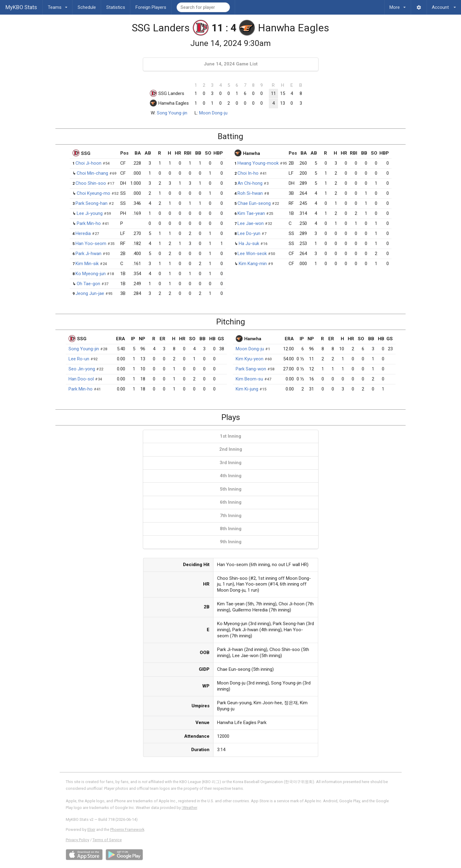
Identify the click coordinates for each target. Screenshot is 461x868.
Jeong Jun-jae (90, 293)
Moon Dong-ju (213, 113)
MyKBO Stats (21, 7)
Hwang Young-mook (258, 163)
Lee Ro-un (79, 359)
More (398, 5)
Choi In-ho (248, 173)
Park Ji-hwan (88, 254)
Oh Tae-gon (88, 284)
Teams (58, 5)
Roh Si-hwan (250, 193)
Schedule (87, 7)
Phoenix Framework (127, 829)
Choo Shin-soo (91, 183)
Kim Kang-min (253, 264)
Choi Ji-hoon (88, 163)
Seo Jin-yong (82, 369)
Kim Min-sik (87, 264)
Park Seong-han (91, 203)
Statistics (116, 7)
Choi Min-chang (92, 173)
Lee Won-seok (252, 254)
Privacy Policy (77, 840)
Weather (190, 808)
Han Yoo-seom (91, 243)
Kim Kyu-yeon (250, 359)
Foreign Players (151, 7)
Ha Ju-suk (249, 243)
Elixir (91, 829)
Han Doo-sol (81, 379)
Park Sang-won (251, 369)
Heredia (83, 233)
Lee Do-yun (249, 233)
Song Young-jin (172, 113)
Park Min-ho (89, 223)
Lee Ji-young (90, 213)
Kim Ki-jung (247, 389)
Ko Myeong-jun (91, 274)
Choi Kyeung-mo (93, 193)
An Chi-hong (250, 183)
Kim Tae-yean (251, 213)
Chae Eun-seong (254, 203)
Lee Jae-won (251, 223)
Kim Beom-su (249, 379)
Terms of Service (107, 840)
